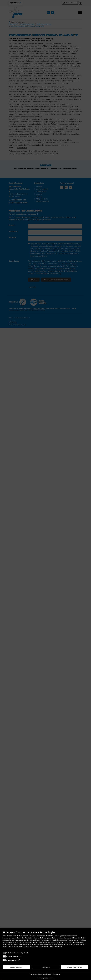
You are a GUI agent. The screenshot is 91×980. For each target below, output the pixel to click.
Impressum (33, 974)
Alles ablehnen (16, 967)
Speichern (46, 967)
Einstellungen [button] (57, 974)
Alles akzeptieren (75, 967)
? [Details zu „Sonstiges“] (19, 960)
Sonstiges (11, 960)
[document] (45, 941)
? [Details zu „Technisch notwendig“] (27, 953)
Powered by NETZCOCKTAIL (45, 978)
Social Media (12, 957)
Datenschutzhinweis (45, 974)
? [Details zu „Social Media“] (21, 956)
